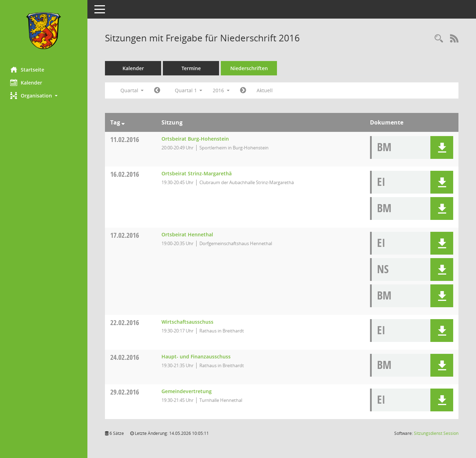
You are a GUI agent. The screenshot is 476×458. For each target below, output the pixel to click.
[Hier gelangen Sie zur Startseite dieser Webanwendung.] (44, 31)
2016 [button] (222, 90)
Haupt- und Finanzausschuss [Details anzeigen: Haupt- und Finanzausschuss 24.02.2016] (196, 356)
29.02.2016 (125, 392)
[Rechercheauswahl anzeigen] (439, 39)
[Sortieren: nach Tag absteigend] (123, 122)
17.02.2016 (125, 235)
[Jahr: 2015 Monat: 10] (157, 90)
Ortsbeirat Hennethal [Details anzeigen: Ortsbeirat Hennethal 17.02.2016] (188, 234)
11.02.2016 (125, 139)
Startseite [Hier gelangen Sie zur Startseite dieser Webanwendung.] (28, 69)
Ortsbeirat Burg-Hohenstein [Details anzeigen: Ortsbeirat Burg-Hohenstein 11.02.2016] (196, 139)
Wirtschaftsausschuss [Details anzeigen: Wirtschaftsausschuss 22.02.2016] (188, 322)
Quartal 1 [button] (189, 90)
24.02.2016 (125, 357)
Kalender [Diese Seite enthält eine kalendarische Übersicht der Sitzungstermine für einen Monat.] (27, 82)
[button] (44, 96)
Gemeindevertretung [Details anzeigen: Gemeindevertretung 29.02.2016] (187, 391)
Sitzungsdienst (436, 433)
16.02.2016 (125, 174)
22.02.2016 (125, 322)
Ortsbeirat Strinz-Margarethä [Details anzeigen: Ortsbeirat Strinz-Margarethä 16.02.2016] (197, 173)
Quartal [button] (132, 90)
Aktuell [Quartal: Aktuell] (265, 90)
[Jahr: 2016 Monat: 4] (243, 90)
